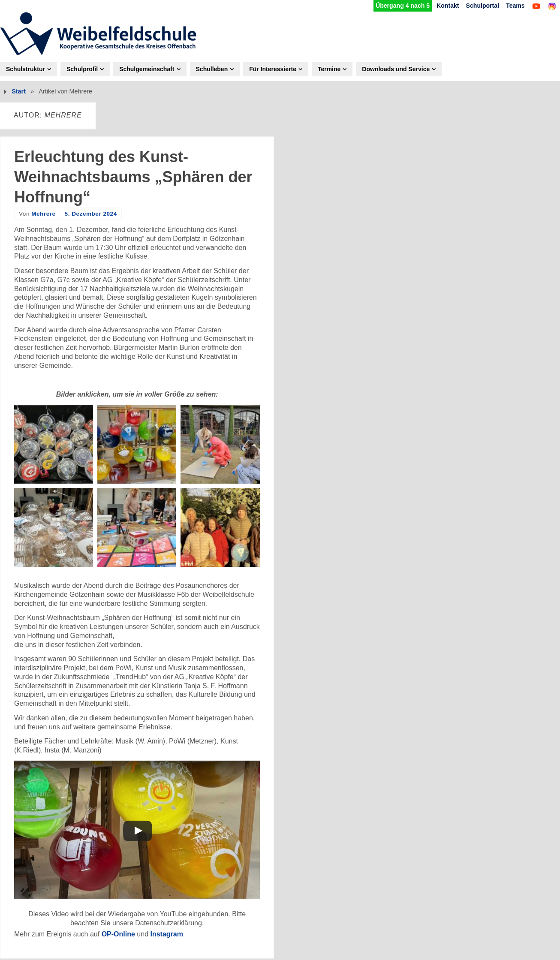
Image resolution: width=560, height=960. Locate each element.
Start (19, 92)
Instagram (166, 934)
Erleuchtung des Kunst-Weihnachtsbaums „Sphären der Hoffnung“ (133, 177)
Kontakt (446, 6)
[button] (54, 444)
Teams (515, 6)
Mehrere (43, 214)
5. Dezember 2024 (91, 214)
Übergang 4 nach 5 (400, 6)
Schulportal (481, 6)
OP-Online (118, 934)
